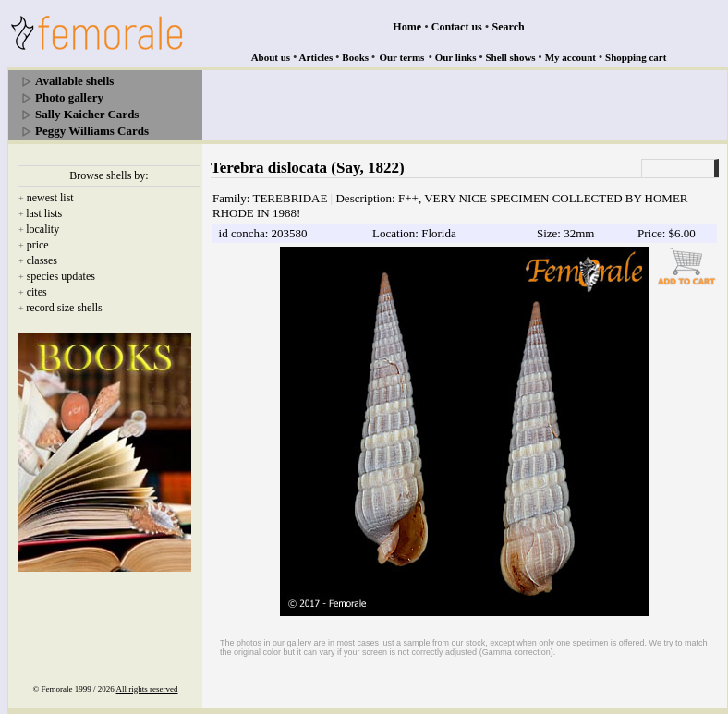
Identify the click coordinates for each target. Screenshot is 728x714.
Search (509, 27)
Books (355, 57)
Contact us (457, 27)
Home (407, 27)
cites (37, 292)
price (38, 245)
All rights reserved (147, 689)
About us (271, 57)
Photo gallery (69, 97)
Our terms (401, 57)
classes (42, 260)
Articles (316, 57)
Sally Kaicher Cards (87, 114)
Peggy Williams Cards (92, 131)
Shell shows (511, 57)
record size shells (64, 308)
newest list (50, 198)
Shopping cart (636, 57)
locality (42, 229)
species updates (61, 276)
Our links (456, 57)
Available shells (74, 81)
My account (570, 57)
